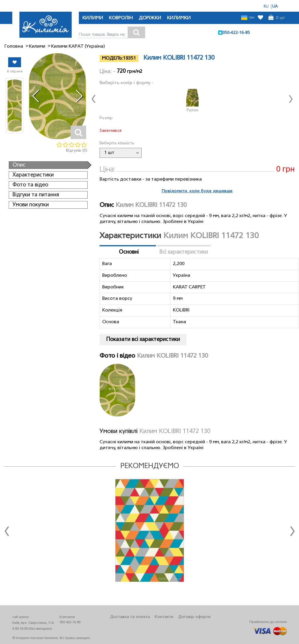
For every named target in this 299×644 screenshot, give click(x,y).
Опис (19, 165)
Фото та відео (30, 185)
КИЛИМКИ (179, 18)
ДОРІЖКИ (150, 18)
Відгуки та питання (36, 195)
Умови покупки (31, 205)
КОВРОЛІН (121, 18)
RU (266, 7)
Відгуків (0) (77, 151)
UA (275, 7)
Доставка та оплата (130, 617)
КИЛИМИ (93, 18)
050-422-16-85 (236, 33)
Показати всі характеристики (143, 340)
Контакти (164, 617)
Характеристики (33, 175)
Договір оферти (194, 617)
